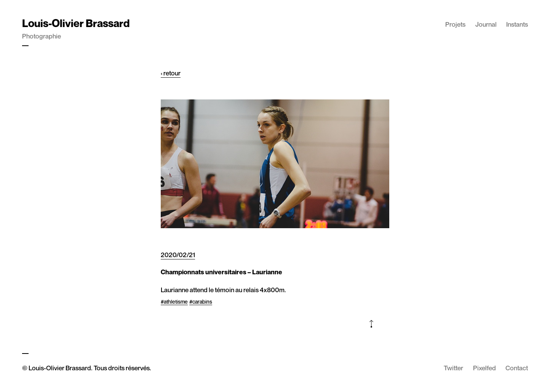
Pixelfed (484, 368)
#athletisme (174, 302)
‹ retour (171, 73)
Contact (517, 368)
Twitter (453, 368)
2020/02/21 (178, 255)
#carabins (201, 302)
